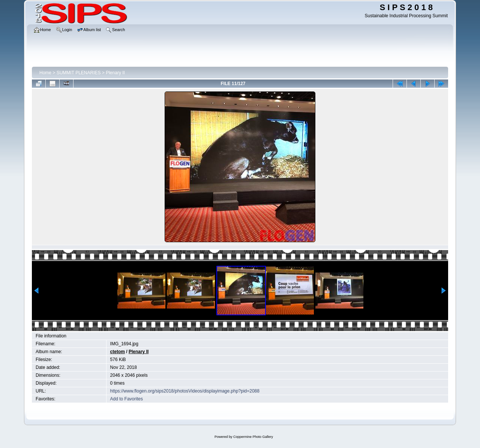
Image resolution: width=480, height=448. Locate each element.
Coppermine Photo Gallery (253, 437)
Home (45, 73)
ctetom (118, 352)
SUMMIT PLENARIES (79, 73)
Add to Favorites (127, 399)
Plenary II (115, 73)
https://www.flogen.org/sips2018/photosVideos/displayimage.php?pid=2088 (185, 391)
